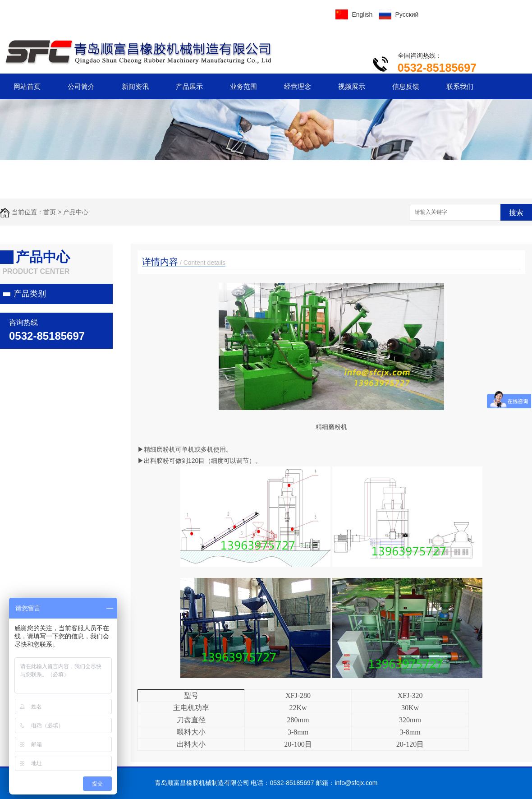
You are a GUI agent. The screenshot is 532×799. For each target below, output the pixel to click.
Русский (407, 14)
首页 (50, 212)
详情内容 (184, 262)
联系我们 (460, 86)
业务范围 (243, 86)
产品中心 (76, 212)
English (362, 14)
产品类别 (30, 294)
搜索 (516, 213)
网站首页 (27, 86)
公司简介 (81, 86)
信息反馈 (406, 86)
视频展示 (352, 86)
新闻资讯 (135, 86)
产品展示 (189, 86)
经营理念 (298, 86)
